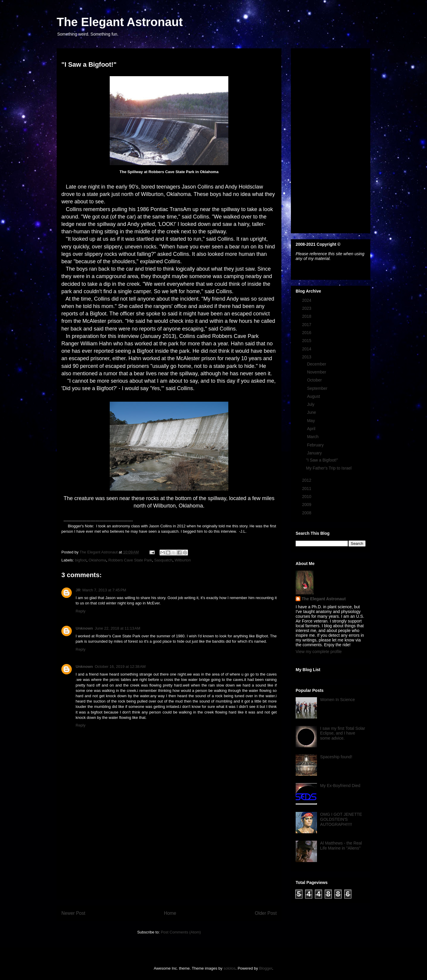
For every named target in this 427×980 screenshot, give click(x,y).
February (316, 445)
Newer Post (73, 913)
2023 (307, 308)
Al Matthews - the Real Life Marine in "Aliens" (341, 846)
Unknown (84, 628)
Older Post (266, 913)
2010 (307, 497)
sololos (230, 968)
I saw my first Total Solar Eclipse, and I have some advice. (343, 733)
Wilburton (183, 560)
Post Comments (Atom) (181, 932)
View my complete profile (319, 652)
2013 (307, 357)
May (311, 421)
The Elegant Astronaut (120, 22)
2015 (307, 341)
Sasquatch (163, 560)
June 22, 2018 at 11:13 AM (118, 628)
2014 (307, 349)
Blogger (266, 968)
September (318, 388)
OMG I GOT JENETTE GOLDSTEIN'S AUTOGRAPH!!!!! (341, 819)
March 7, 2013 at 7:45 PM (104, 590)
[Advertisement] (169, 858)
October (315, 380)
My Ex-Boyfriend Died (340, 786)
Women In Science (338, 700)
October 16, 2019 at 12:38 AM (120, 667)
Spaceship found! (336, 757)
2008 (307, 513)
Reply (81, 611)
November (317, 372)
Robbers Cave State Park (130, 560)
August (314, 396)
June (312, 412)
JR (78, 590)
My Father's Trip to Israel (329, 468)
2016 (307, 333)
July (311, 404)
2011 (307, 489)
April (312, 429)
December (317, 364)
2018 (307, 316)
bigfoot (81, 560)
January (315, 453)
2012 (307, 480)
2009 (307, 505)
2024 (307, 300)
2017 (307, 325)
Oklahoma (97, 560)
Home (170, 913)
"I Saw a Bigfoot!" (322, 460)
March (313, 437)
